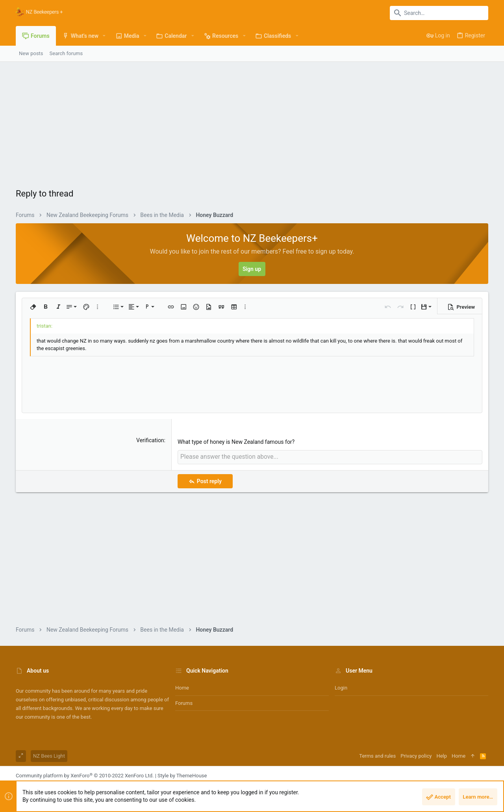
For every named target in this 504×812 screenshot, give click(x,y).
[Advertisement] (252, 121)
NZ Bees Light (49, 755)
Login (341, 687)
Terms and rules (377, 755)
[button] (104, 36)
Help (442, 755)
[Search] (439, 13)
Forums (184, 702)
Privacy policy (416, 755)
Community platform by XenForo (85, 775)
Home (182, 687)
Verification (150, 440)
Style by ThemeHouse (182, 775)
